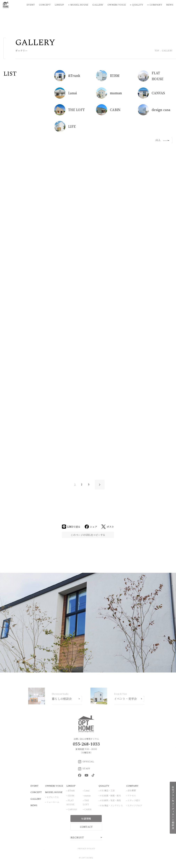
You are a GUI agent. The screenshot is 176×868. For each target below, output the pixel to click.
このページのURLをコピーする (88, 535)
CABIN (88, 810)
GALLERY (36, 799)
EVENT (34, 786)
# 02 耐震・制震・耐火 (110, 796)
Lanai (87, 791)
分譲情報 (86, 819)
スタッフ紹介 (134, 801)
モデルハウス (53, 797)
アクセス (132, 796)
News (170, 5)
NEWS (34, 805)
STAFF (84, 769)
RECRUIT (77, 838)
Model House (79, 5)
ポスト (108, 527)
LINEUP (71, 786)
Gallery (98, 5)
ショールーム (53, 802)
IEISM (71, 796)
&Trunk (71, 791)
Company (156, 5)
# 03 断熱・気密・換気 (110, 801)
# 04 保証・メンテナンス (111, 806)
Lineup (59, 5)
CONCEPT (36, 792)
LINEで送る (71, 527)
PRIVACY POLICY (86, 849)
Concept (45, 5)
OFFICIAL (86, 762)
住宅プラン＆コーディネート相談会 (173, 808)
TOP (157, 51)
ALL (162, 140)
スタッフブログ (135, 806)
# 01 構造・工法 (107, 791)
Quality (138, 5)
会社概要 (132, 791)
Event (31, 5)
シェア (91, 527)
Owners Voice (117, 5)
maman (87, 796)
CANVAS (72, 810)
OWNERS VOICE (54, 786)
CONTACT (86, 827)
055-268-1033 (86, 744)
